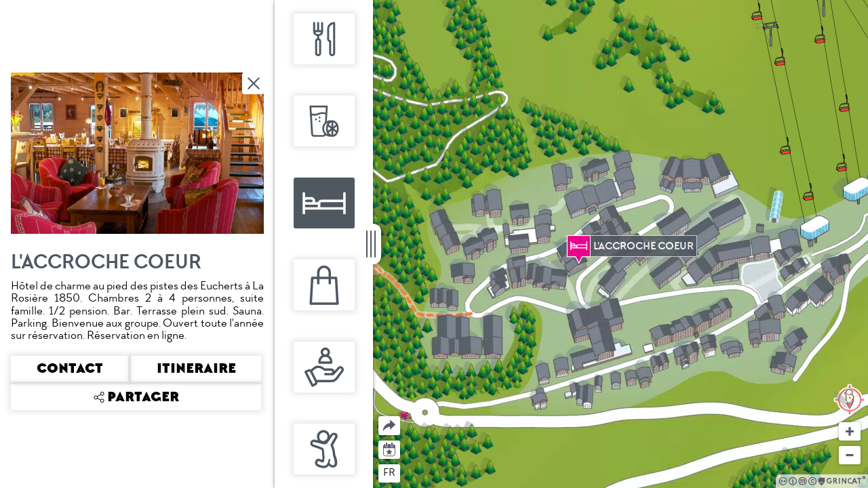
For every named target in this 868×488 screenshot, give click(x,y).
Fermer (254, 83)
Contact (70, 369)
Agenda (390, 448)
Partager (379, 416)
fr (389, 472)
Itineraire (196, 369)
